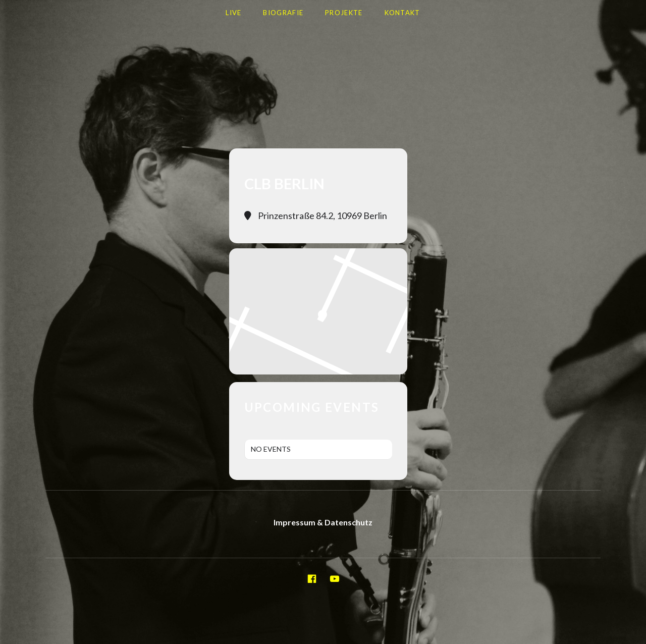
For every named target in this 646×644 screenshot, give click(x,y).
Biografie (283, 13)
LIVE (233, 13)
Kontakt (402, 13)
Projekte (344, 13)
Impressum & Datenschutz (323, 522)
